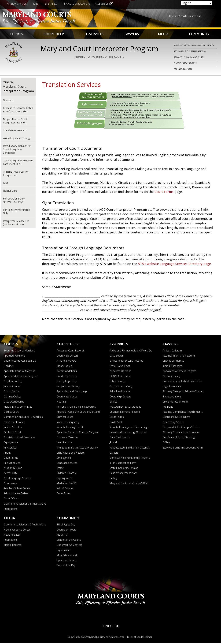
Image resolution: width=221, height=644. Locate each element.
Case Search (117, 356)
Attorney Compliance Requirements (183, 413)
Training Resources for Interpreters (16, 174)
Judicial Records (13, 546)
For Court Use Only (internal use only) (14, 201)
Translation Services (14, 131)
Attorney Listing (171, 377)
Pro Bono (168, 408)
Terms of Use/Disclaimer (139, 638)
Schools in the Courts (69, 541)
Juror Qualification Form (123, 464)
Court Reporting (13, 382)
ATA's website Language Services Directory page (174, 265)
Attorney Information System (179, 356)
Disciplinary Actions (173, 423)
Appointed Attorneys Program (21, 377)
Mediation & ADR (66, 484)
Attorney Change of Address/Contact (183, 392)
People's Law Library (68, 387)
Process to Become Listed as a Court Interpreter (18, 110)
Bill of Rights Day (66, 525)
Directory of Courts (14, 423)
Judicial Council (12, 387)
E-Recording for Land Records (126, 362)
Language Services (67, 464)
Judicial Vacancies (172, 367)
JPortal (113, 443)
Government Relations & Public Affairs (25, 505)
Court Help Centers (68, 356)
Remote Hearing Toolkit (70, 428)
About (7, 453)
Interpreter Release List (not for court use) (16, 223)
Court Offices (11, 499)
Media (163, 34)
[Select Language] (196, 3)
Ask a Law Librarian (120, 392)
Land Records (65, 443)
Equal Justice (11, 443)
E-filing (113, 479)
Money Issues (64, 367)
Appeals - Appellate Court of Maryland (78, 413)
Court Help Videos (67, 397)
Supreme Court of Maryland (19, 351)
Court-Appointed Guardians (19, 438)
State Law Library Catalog (124, 469)
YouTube (99, 616)
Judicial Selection (13, 428)
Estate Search (117, 382)
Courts (16, 34)
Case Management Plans (124, 474)
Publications (11, 510)
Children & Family (66, 474)
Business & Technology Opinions (128, 433)
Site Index (51, 4)
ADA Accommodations (77, 4)
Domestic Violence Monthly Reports (130, 459)
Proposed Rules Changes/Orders (181, 428)
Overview (8, 101)
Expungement (65, 479)
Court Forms (164, 193)
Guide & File (116, 423)
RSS (110, 616)
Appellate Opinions (15, 356)
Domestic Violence (67, 438)
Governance (11, 484)
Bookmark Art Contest (69, 546)
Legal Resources (172, 387)
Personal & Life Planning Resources (76, 408)
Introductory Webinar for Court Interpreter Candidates (17, 150)
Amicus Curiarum (172, 351)
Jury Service (10, 448)
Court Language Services (18, 479)
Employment (64, 459)
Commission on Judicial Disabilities (23, 418)
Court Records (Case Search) (20, 362)
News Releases (12, 536)
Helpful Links (10, 192)
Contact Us (110, 627)
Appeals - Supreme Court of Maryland (78, 433)
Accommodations (67, 372)
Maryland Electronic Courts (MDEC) (129, 484)
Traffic (60, 469)
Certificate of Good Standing (179, 438)
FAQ (5, 184)
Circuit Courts (11, 392)
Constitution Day (66, 566)
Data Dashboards (14, 402)
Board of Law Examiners (176, 418)
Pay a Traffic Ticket (120, 367)
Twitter (122, 616)
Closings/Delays (13, 397)
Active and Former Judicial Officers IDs (131, 351)
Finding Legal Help (67, 382)
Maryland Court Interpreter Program (18, 90)
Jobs (36, 4)
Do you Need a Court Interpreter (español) (15, 122)
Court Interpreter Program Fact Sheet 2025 (18, 163)
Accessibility (103, 4)
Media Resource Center (17, 530)
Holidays (9, 367)
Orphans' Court (12, 433)
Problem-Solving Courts (17, 489)
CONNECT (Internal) (120, 377)
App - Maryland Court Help (72, 392)
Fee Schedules (12, 464)
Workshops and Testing (16, 139)
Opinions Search (178, 16)
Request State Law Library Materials (130, 448)
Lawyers (131, 34)
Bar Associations (172, 397)
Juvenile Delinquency (68, 423)
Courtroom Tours (67, 530)
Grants (113, 402)
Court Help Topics (67, 377)
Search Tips (195, 16)
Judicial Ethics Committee (18, 408)
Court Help (54, 34)
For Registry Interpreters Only (17, 212)
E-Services (94, 34)
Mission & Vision (17, 4)
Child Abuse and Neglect (70, 453)
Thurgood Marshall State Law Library (77, 448)
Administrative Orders (16, 494)
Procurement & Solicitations (125, 408)
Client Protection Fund (175, 402)
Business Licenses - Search (125, 413)
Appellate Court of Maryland (20, 372)
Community (199, 34)
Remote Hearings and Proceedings (129, 428)
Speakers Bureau (66, 561)
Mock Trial (62, 536)
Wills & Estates (65, 489)
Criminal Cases (65, 418)
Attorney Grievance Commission (181, 433)
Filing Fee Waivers (66, 362)
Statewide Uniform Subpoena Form (183, 448)
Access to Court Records (71, 351)
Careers (114, 453)
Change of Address (173, 362)
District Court (11, 413)
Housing (61, 402)
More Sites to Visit (67, 556)
